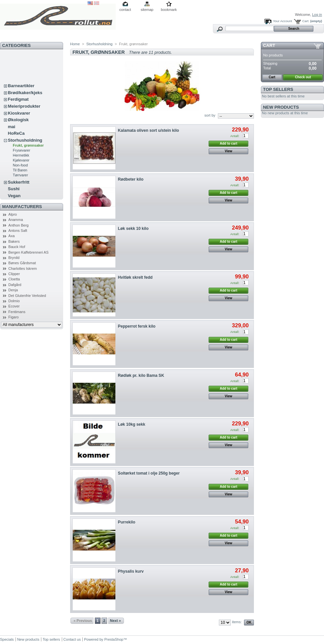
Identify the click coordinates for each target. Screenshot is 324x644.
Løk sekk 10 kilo (133, 229)
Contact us (72, 639)
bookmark (169, 10)
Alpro (13, 214)
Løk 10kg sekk (132, 424)
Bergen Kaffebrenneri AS (28, 252)
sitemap (147, 10)
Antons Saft (18, 231)
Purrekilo (127, 522)
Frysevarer (22, 150)
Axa (11, 236)
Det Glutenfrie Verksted (27, 296)
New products (281, 107)
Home (75, 44)
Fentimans (17, 312)
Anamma (16, 220)
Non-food (20, 165)
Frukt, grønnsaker (28, 145)
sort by (210, 115)
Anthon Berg (18, 225)
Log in (317, 15)
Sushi (14, 189)
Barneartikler (21, 86)
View (229, 151)
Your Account (282, 21)
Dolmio (14, 301)
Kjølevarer (21, 160)
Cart (269, 45)
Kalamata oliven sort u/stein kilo (149, 130)
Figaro (13, 317)
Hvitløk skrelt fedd (135, 277)
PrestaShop (114, 639)
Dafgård (15, 285)
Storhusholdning (25, 140)
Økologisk (18, 120)
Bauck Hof (17, 247)
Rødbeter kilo (131, 179)
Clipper (14, 274)
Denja (13, 290)
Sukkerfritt (19, 182)
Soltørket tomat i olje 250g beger (149, 473)
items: (237, 622)
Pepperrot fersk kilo (137, 326)
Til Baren (20, 170)
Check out (303, 77)
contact (125, 10)
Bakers (14, 241)
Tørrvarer (20, 175)
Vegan (14, 196)
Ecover (14, 306)
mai (12, 127)
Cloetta (14, 279)
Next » (116, 621)
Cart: (306, 21)
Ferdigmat (18, 99)
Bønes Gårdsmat (22, 263)
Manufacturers (22, 207)
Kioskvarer (19, 113)
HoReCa (16, 133)
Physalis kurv (131, 571)
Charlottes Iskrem (22, 268)
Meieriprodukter (24, 106)
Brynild (14, 258)
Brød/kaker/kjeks (25, 93)
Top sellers (278, 89)
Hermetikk (21, 155)
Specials (7, 639)
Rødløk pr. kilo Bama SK (141, 376)
